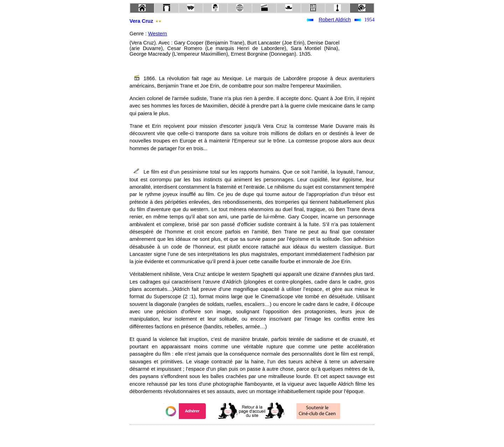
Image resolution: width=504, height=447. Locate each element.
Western (157, 34)
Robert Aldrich (335, 20)
